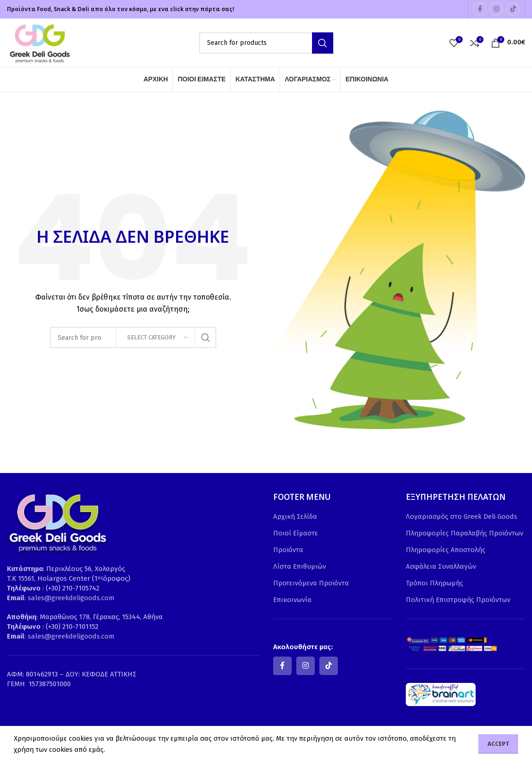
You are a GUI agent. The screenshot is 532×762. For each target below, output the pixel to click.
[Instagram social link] (496, 9)
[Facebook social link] (480, 9)
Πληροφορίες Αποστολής (446, 550)
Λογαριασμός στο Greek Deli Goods (462, 516)
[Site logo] (39, 42)
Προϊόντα (288, 550)
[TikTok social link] (513, 9)
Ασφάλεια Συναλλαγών (441, 566)
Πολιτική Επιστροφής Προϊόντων (458, 600)
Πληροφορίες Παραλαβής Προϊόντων (465, 533)
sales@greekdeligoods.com (71, 598)
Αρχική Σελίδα (295, 516)
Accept (498, 744)
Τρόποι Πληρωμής (434, 583)
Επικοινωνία (292, 600)
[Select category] (155, 338)
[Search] (266, 43)
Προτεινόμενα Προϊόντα (311, 583)
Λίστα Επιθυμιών (300, 566)
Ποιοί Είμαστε (296, 533)
